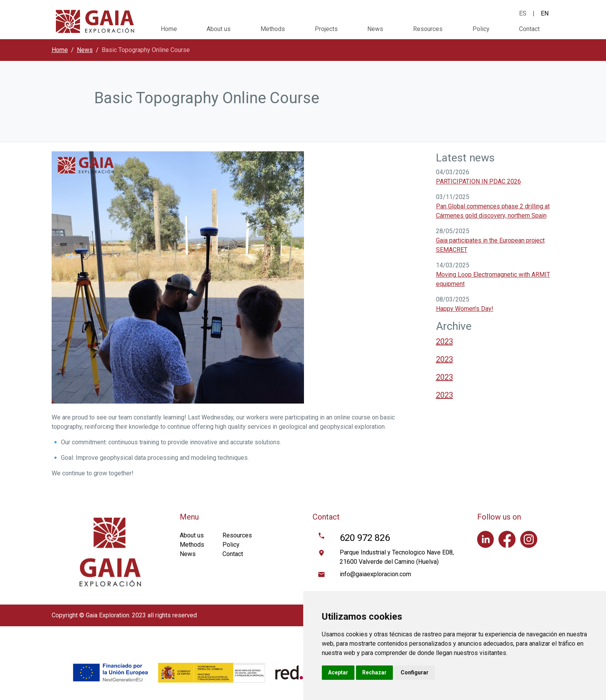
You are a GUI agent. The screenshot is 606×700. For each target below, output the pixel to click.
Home (169, 29)
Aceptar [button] (338, 672)
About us (219, 29)
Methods (273, 29)
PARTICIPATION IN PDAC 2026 (478, 181)
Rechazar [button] (374, 672)
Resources (428, 29)
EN (545, 13)
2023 (445, 341)
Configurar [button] (415, 672)
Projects (326, 29)
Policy (481, 29)
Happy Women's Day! (465, 309)
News (375, 29)
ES (523, 13)
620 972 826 (365, 538)
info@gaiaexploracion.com (375, 574)
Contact (529, 29)
